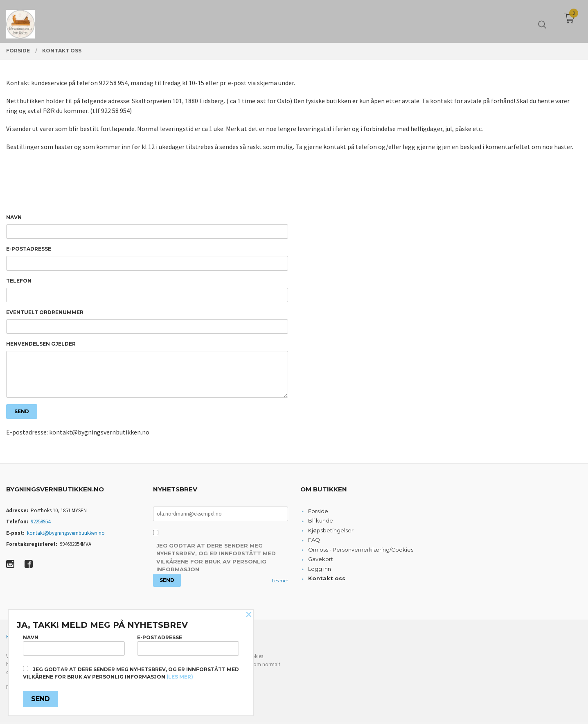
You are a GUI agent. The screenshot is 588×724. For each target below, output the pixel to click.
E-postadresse (29, 249)
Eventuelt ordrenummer (45, 313)
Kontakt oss (327, 580)
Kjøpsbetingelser (331, 532)
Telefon (19, 281)
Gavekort (321, 561)
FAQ (314, 542)
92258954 (41, 524)
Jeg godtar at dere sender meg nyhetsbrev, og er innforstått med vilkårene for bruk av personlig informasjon (216, 560)
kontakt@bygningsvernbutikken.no (66, 535)
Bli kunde (321, 523)
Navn (14, 217)
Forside (318, 513)
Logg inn (320, 571)
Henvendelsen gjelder (41, 345)
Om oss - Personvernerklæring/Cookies (361, 552)
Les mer (280, 583)
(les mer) (180, 677)
